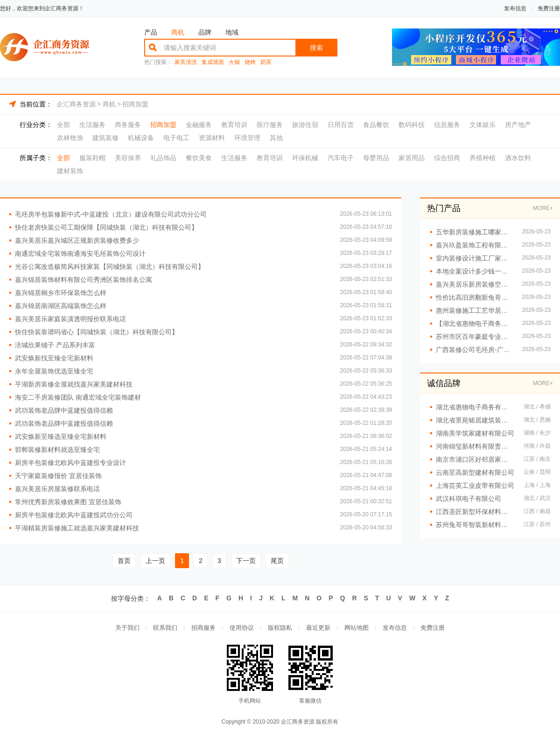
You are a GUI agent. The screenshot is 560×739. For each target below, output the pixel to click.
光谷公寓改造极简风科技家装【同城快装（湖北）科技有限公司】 (110, 267)
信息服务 (447, 125)
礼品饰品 (163, 158)
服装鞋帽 (92, 158)
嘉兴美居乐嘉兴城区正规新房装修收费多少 (77, 240)
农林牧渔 (70, 138)
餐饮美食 (199, 158)
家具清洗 (186, 62)
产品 (151, 32)
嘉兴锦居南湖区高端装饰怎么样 (61, 306)
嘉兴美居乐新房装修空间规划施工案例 (474, 284)
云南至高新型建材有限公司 (475, 472)
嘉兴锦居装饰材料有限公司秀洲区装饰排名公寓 (84, 280)
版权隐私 (280, 628)
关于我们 (127, 628)
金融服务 (199, 125)
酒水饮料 (518, 158)
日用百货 (341, 125)
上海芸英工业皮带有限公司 (475, 486)
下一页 (246, 561)
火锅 (234, 62)
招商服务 (203, 628)
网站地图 (357, 628)
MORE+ (543, 208)
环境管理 (247, 138)
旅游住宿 (305, 125)
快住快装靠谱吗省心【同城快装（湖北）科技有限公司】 (97, 332)
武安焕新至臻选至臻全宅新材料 (61, 436)
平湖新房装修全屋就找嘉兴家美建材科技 (74, 384)
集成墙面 (213, 62)
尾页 (277, 561)
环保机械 (305, 158)
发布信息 (515, 8)
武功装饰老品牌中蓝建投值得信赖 (64, 410)
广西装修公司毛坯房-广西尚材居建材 (474, 350)
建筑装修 (105, 138)
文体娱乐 (483, 125)
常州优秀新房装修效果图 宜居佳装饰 (68, 502)
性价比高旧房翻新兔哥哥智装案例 (474, 297)
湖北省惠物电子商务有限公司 (475, 407)
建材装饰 (70, 171)
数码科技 (412, 125)
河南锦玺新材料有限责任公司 (475, 446)
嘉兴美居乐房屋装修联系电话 (57, 489)
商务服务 (128, 125)
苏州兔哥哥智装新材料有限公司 (475, 525)
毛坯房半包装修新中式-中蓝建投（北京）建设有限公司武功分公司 (111, 214)
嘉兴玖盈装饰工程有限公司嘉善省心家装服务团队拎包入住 (474, 245)
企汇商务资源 (76, 104)
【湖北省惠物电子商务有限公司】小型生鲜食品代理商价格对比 (474, 324)
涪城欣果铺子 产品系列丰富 (55, 345)
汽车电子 (341, 158)
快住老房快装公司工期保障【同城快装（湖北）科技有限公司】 (106, 227)
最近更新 (318, 628)
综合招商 (447, 158)
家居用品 (412, 158)
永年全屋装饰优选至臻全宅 (54, 371)
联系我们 (165, 628)
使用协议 (242, 628)
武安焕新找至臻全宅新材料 (54, 358)
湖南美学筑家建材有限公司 (475, 433)
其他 (276, 138)
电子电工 (176, 138)
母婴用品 (376, 158)
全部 (63, 125)
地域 (232, 32)
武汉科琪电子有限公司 (469, 499)
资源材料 (212, 138)
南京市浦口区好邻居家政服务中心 (475, 459)
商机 (178, 32)
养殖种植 (483, 158)
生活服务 (92, 125)
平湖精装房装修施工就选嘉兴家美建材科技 (77, 528)
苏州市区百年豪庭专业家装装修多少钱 (474, 337)
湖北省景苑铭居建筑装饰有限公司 (475, 420)
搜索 (316, 48)
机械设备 (141, 138)
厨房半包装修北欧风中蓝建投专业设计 (70, 463)
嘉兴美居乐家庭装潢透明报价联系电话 (70, 319)
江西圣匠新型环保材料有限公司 (475, 512)
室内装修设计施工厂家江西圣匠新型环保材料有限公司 (474, 258)
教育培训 (234, 125)
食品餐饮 (376, 125)
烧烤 (250, 62)
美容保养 (128, 158)
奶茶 (266, 62)
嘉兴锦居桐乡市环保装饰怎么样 (61, 293)
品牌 (205, 32)
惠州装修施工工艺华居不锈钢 (474, 310)
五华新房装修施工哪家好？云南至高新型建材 (474, 232)
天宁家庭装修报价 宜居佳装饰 (58, 476)
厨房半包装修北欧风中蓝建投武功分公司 (74, 515)
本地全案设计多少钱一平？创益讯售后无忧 (474, 271)
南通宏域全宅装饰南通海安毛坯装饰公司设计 (80, 253)
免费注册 (549, 8)
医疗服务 (270, 125)
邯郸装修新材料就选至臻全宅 (57, 450)
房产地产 (518, 125)
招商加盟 (135, 104)
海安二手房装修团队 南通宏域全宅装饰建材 (78, 397)
